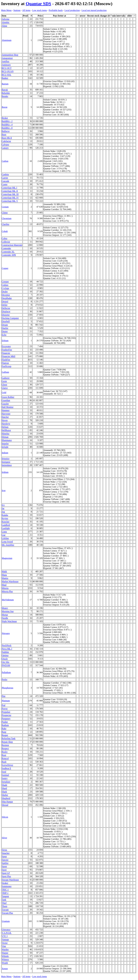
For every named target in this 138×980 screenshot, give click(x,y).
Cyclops (5, 288)
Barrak (5, 90)
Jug (3, 512)
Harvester (6, 414)
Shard (4, 788)
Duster (5, 331)
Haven (5, 420)
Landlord (6, 525)
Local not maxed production (94, 10)
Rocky (5, 752)
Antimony (6, 65)
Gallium (5, 372)
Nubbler (5, 652)
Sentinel (5, 775)
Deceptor (6, 295)
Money (5, 608)
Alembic (6, 22)
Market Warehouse (10, 581)
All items (26, 10)
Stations (17, 10)
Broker (5, 118)
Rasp (4, 732)
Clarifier (6, 224)
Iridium (5, 472)
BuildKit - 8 (7, 128)
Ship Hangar (7, 802)
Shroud (5, 805)
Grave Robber (8, 397)
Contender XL (8, 252)
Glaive (5, 388)
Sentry (5, 778)
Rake (4, 728)
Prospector (7, 715)
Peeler (5, 679)
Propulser (6, 712)
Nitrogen (6, 633)
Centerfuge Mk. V (10, 201)
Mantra (5, 578)
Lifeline (5, 538)
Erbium (5, 341)
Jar (3, 508)
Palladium (6, 672)
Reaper (5, 735)
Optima (5, 655)
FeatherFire (7, 350)
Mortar (5, 615)
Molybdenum (8, 600)
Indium (5, 453)
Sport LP (6, 873)
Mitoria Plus (7, 591)
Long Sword (7, 542)
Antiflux (6, 61)
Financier (6, 353)
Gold (4, 392)
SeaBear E (6, 768)
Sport (4, 870)
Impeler (5, 444)
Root (4, 755)
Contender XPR (9, 255)
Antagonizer (7, 58)
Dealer (5, 292)
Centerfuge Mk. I (9, 188)
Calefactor (6, 141)
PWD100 (6, 665)
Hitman (5, 437)
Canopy (5, 148)
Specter (5, 860)
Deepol (5, 301)
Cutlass (5, 285)
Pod (4, 705)
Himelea (6, 434)
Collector (6, 242)
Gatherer (6, 378)
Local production (72, 10)
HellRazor (6, 430)
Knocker (6, 522)
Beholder (6, 93)
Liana (4, 532)
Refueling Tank (9, 738)
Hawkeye (6, 424)
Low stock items (40, 10)
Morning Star (8, 611)
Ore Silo (6, 662)
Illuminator (7, 440)
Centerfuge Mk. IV (10, 198)
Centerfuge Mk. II (10, 191)
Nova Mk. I (7, 649)
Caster (5, 184)
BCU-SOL (7, 75)
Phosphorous (8, 688)
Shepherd (6, 798)
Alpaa (4, 26)
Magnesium (7, 558)
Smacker (6, 853)
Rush (4, 762)
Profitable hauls (56, 10)
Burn (4, 135)
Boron (5, 107)
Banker (5, 78)
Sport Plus (6, 876)
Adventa (6, 19)
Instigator (6, 462)
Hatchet (5, 417)
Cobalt (5, 231)
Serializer (6, 782)
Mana (4, 575)
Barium (5, 84)
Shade (4, 785)
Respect (5, 748)
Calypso (5, 144)
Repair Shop (7, 742)
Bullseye (6, 131)
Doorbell (6, 321)
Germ (4, 381)
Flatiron (5, 363)
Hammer (6, 410)
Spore (4, 866)
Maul (4, 585)
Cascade (5, 181)
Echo (4, 335)
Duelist (5, 328)
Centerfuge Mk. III (10, 194)
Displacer (6, 311)
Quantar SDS (38, 4)
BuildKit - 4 (7, 125)
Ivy (3, 505)
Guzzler (5, 404)
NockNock (7, 645)
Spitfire (5, 863)
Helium (5, 427)
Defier (5, 305)
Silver (4, 838)
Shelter (5, 795)
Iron (4, 490)
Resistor (5, 745)
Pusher (5, 722)
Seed (4, 772)
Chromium (7, 218)
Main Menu (6, 10)
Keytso (5, 518)
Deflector (6, 308)
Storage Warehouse (10, 880)
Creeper (5, 282)
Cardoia (5, 174)
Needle (5, 618)
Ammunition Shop (10, 55)
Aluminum (7, 40)
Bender (5, 96)
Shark (4, 792)
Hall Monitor (8, 407)
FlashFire (6, 360)
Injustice (6, 459)
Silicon (5, 817)
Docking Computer (10, 318)
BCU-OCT (7, 68)
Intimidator (7, 465)
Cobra (4, 238)
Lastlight (6, 528)
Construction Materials (12, 245)
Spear (4, 856)
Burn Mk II (7, 138)
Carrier (5, 178)
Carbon (5, 161)
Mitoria (5, 588)
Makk (4, 571)
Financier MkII (9, 356)
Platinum (6, 701)
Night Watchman (9, 621)
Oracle (5, 659)
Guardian (6, 400)
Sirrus (4, 850)
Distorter (6, 315)
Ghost (4, 385)
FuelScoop (7, 366)
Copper (5, 268)
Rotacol (5, 758)
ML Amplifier (8, 545)
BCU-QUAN (8, 71)
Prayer (5, 709)
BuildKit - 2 (7, 121)
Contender (6, 248)
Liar (4, 535)
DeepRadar (7, 298)
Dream (5, 325)
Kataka (5, 515)
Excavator (6, 346)
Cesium (5, 207)
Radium (5, 725)
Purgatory (6, 719)
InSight (5, 447)
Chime (5, 213)
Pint (4, 696)
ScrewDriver (7, 765)
